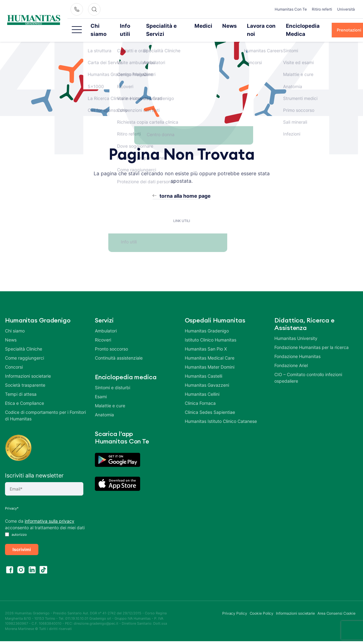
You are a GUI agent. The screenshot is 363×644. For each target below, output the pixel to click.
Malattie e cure (110, 397)
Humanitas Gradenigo (207, 322)
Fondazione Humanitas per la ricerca (311, 339)
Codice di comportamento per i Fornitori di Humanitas (45, 407)
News (229, 26)
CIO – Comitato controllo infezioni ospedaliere (308, 369)
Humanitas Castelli (204, 368)
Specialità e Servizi (173, 26)
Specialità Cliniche (24, 340)
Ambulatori (106, 322)
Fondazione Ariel (291, 357)
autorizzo (16, 526)
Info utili (138, 26)
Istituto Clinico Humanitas (211, 331)
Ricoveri (103, 331)
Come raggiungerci (25, 349)
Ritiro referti (322, 9)
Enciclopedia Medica (302, 26)
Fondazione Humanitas (297, 348)
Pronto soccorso (111, 340)
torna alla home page (185, 187)
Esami (101, 388)
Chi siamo (110, 26)
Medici (207, 26)
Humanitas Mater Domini (210, 358)
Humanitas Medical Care (210, 349)
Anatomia (104, 406)
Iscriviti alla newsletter (34, 467)
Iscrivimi (22, 541)
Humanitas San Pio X (206, 340)
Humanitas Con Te (291, 9)
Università (346, 9)
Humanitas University (296, 330)
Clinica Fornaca (200, 395)
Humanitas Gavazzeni (207, 377)
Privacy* (12, 500)
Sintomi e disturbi (113, 379)
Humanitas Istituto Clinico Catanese (221, 413)
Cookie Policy (262, 605)
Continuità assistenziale (119, 349)
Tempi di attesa (21, 386)
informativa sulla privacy (49, 513)
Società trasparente (25, 377)
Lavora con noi (259, 26)
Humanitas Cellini (202, 386)
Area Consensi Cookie (336, 605)
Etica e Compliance (25, 395)
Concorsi (14, 358)
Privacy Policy (235, 605)
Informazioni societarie (28, 368)
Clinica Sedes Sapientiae (210, 404)
